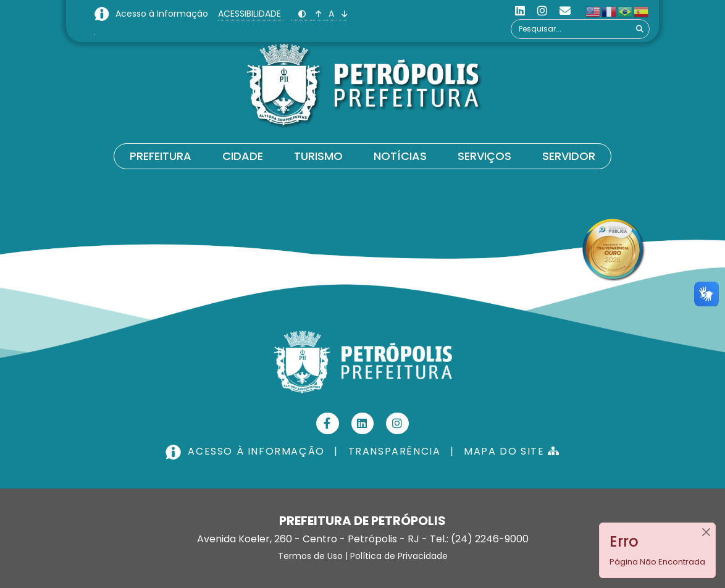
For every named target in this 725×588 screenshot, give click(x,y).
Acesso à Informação (163, 14)
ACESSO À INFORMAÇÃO (246, 451)
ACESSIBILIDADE (251, 14)
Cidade (243, 156)
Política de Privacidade (399, 556)
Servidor (569, 156)
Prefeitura (161, 156)
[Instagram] (542, 11)
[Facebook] (328, 423)
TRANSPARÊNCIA (395, 451)
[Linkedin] (520, 11)
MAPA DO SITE (512, 451)
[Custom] (565, 11)
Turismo (318, 156)
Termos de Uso (310, 556)
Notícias (400, 156)
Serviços (484, 156)
